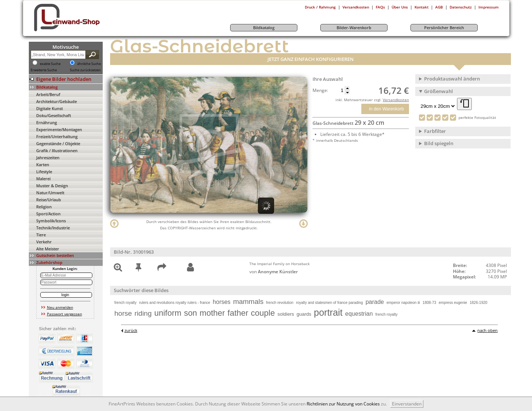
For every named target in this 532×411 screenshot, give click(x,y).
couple (263, 313)
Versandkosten (356, 7)
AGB (439, 7)
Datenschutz (461, 7)
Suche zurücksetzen (85, 70)
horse (123, 313)
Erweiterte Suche (44, 70)
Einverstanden (407, 404)
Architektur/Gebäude (57, 101)
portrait (328, 312)
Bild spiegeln (439, 143)
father (238, 313)
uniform (168, 313)
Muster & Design (52, 186)
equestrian (359, 314)
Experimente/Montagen (59, 129)
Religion (44, 207)
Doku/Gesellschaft (54, 115)
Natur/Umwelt (50, 193)
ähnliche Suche (89, 64)
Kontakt (422, 7)
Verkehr (44, 242)
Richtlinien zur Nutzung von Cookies (343, 404)
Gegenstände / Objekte (58, 143)
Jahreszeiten (48, 157)
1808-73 (429, 303)
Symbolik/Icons (51, 221)
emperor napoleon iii (403, 303)
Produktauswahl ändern (452, 79)
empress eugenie (453, 303)
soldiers (286, 314)
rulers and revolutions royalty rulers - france (175, 303)
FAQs (380, 7)
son (190, 313)
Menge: (320, 90)
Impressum (489, 7)
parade (375, 302)
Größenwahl (439, 91)
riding (143, 313)
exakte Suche (50, 64)
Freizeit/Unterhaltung (57, 136)
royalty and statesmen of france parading (329, 303)
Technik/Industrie (53, 228)
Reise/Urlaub (49, 200)
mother (212, 313)
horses (222, 302)
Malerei (43, 179)
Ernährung (47, 122)
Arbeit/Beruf (48, 94)
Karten (43, 165)
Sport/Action (48, 214)
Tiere (41, 235)
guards (304, 314)
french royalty (126, 303)
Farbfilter (435, 131)
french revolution (280, 303)
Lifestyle (44, 172)
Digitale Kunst (50, 108)
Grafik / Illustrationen (57, 150)
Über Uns (400, 7)
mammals (248, 302)
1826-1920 (478, 303)
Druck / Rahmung (320, 7)
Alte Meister (48, 249)
